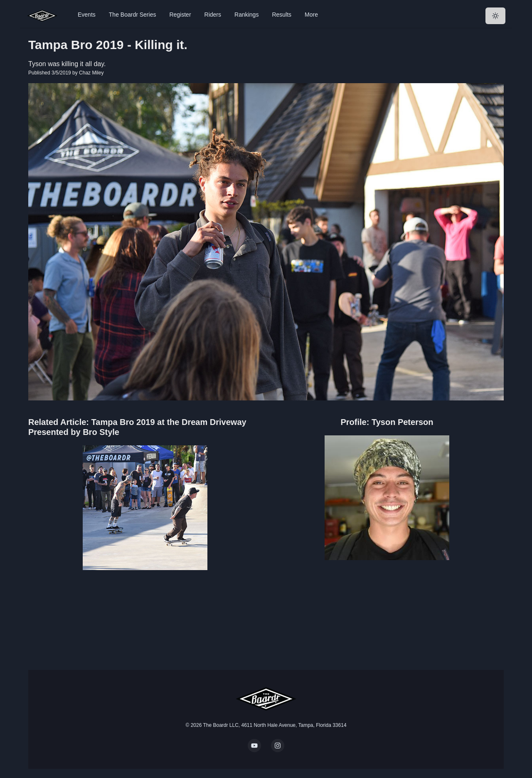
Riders (213, 15)
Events (87, 15)
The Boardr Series (133, 15)
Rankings (246, 15)
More (311, 15)
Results (282, 15)
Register (180, 15)
